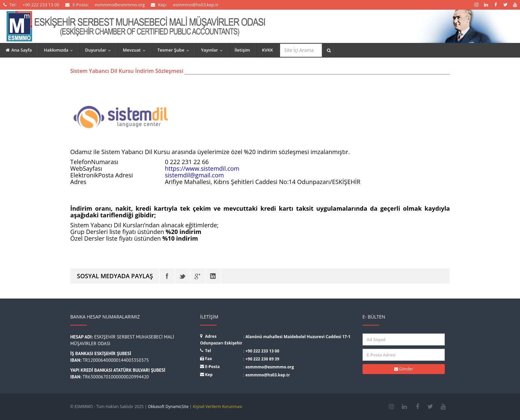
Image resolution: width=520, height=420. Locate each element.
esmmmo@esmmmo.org (270, 367)
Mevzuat (136, 50)
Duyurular (99, 50)
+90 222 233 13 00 (262, 351)
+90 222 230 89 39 (262, 359)
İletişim (242, 50)
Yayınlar (213, 50)
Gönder (404, 369)
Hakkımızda (60, 50)
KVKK (267, 50)
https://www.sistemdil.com (202, 168)
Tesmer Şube (175, 50)
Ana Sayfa (19, 50)
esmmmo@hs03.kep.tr (268, 375)
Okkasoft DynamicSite (168, 407)
